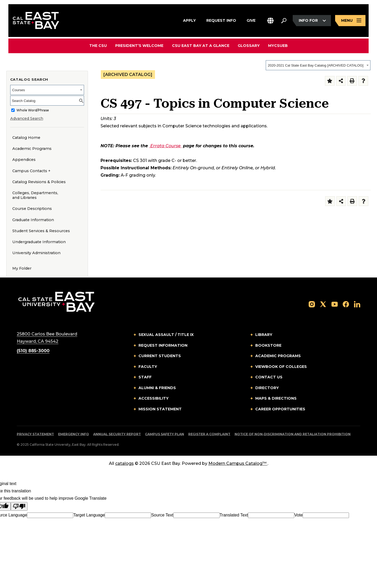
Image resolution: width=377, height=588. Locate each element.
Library (264, 335)
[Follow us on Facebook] (346, 304)
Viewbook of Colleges (281, 367)
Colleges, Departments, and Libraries (35, 195)
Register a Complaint (209, 434)
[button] (270, 21)
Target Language (89, 515)
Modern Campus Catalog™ (238, 463)
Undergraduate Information (39, 242)
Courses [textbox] (19, 90)
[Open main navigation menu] (350, 21)
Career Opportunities (280, 409)
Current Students (160, 356)
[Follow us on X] (323, 304)
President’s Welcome (140, 46)
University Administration (36, 253)
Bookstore (268, 345)
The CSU (98, 46)
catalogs (124, 463)
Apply (189, 20)
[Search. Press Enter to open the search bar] (284, 21)
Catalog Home (26, 138)
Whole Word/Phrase (33, 110)
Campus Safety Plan (165, 434)
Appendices (24, 160)
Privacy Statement (35, 434)
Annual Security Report (117, 434)
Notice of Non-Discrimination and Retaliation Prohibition (293, 434)
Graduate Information (33, 220)
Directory (267, 388)
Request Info (221, 20)
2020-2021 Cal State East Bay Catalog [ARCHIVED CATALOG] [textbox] (316, 65)
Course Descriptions (32, 209)
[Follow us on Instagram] (312, 304)
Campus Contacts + (31, 171)
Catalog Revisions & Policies (39, 182)
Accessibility (154, 398)
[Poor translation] (19, 506)
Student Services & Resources (41, 231)
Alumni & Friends (157, 388)
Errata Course (166, 146)
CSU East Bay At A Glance (201, 46)
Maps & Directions (276, 398)
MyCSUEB (278, 45)
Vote (298, 515)
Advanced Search (27, 118)
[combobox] (318, 65)
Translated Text (234, 515)
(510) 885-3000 (33, 351)
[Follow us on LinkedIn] (357, 304)
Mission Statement (160, 409)
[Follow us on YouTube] (335, 304)
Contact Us (269, 377)
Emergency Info (74, 434)
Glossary (249, 46)
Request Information (163, 345)
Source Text (162, 515)
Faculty (148, 367)
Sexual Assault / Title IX (166, 335)
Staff (145, 377)
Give (251, 20)
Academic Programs (32, 149)
